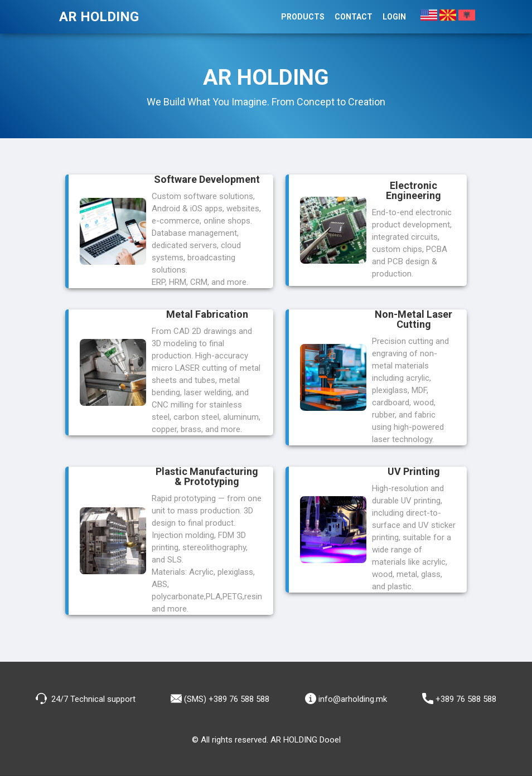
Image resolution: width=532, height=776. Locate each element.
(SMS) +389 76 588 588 (220, 699)
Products (303, 17)
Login (394, 17)
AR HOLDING (99, 17)
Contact (354, 17)
